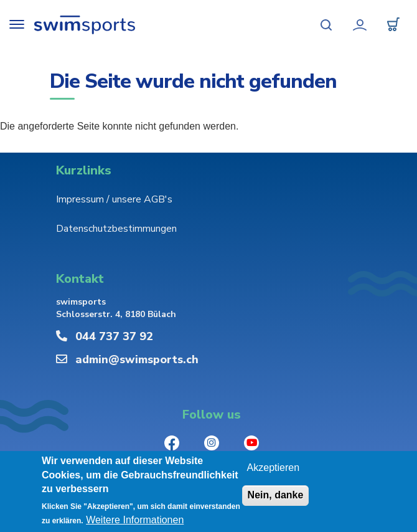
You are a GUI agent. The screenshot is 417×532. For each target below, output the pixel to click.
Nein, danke (276, 496)
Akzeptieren (274, 468)
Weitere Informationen (135, 520)
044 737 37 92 (114, 336)
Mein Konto (360, 25)
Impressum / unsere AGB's (114, 199)
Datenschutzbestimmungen (116, 229)
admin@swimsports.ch (137, 359)
